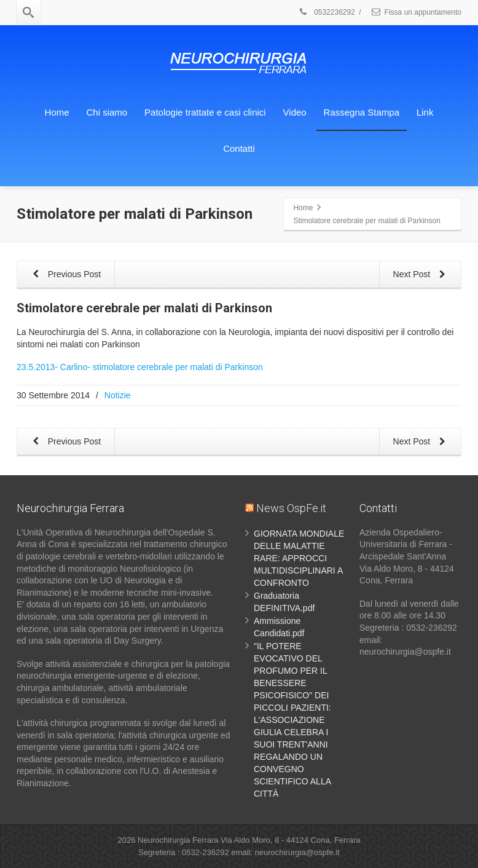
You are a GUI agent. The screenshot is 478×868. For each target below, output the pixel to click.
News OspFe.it (291, 508)
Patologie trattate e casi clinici (205, 112)
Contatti (239, 148)
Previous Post (65, 275)
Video (295, 112)
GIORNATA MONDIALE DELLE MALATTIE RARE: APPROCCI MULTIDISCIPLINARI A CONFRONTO (299, 558)
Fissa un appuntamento (416, 12)
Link (425, 112)
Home (57, 112)
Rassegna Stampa (362, 112)
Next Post (421, 275)
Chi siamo (107, 112)
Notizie (118, 395)
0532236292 (327, 12)
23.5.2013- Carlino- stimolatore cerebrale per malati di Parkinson (140, 367)
